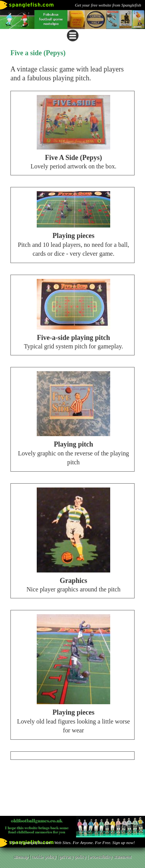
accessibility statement (111, 857)
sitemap (21, 857)
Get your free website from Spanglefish (108, 5)
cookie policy (44, 857)
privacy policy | (74, 857)
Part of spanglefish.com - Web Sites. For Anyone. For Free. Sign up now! (72, 843)
